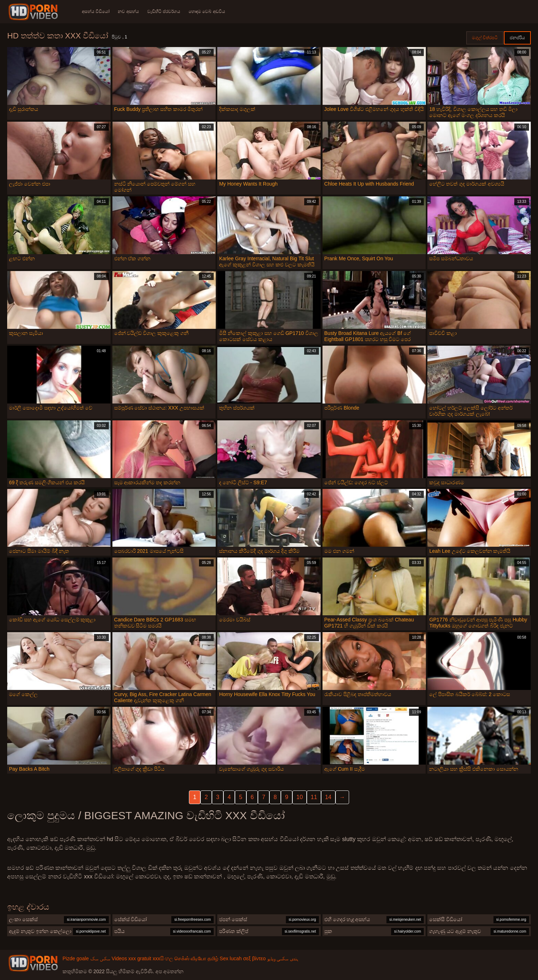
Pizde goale (76, 958)
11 (314, 797)
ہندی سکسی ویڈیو (283, 958)
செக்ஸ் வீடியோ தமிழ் (196, 958)
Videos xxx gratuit (131, 958)
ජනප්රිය (517, 38)
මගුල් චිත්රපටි (485, 38)
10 (300, 797)
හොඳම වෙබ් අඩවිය (208, 11)
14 (328, 797)
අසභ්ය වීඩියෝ (96, 11)
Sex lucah (231, 958)
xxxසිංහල (163, 958)
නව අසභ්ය (129, 11)
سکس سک (100, 958)
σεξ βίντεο (254, 958)
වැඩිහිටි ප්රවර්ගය (164, 11)
